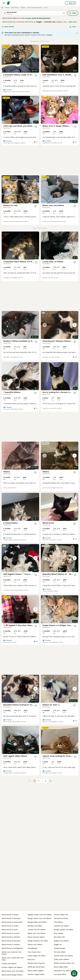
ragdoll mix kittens (61, 941)
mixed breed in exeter (10, 926)
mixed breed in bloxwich (11, 918)
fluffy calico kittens (61, 959)
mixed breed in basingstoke (12, 948)
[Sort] (74, 27)
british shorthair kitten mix (64, 963)
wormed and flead (61, 918)
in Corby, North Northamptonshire (38, 18)
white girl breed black (36, 967)
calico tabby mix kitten (37, 956)
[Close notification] (77, 33)
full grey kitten (60, 952)
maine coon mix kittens (37, 933)
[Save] (36, 76)
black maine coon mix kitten (13, 971)
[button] (60, 59)
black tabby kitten (61, 967)
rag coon (31, 959)
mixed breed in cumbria (11, 945)
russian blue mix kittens (63, 956)
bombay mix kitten (35, 926)
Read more (73, 22)
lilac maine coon (34, 952)
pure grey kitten (60, 974)
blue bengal (58, 933)
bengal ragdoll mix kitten (63, 930)
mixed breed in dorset (10, 915)
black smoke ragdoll (36, 971)
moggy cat (58, 945)
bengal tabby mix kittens (37, 922)
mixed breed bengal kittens (12, 975)
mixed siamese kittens (36, 937)
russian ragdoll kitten (36, 974)
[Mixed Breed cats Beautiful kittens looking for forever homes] (20, 689)
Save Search (8, 27)
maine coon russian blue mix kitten (13, 959)
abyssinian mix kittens (62, 971)
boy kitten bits (59, 937)
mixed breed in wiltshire (11, 937)
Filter (73, 13)
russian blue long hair (36, 963)
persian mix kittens (9, 964)
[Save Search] (74, 973)
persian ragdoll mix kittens (12, 967)
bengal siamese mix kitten (38, 941)
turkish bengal (59, 948)
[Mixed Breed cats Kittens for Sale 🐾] (60, 689)
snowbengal (32, 948)
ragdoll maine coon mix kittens (40, 915)
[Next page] (50, 781)
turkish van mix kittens (37, 930)
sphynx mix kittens (35, 945)
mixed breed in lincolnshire (12, 922)
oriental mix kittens (61, 926)
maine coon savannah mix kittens (12, 953)
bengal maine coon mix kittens (40, 918)
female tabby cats (61, 915)
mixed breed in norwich (11, 933)
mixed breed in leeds (10, 930)
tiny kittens (58, 922)
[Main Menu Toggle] (4, 3)
